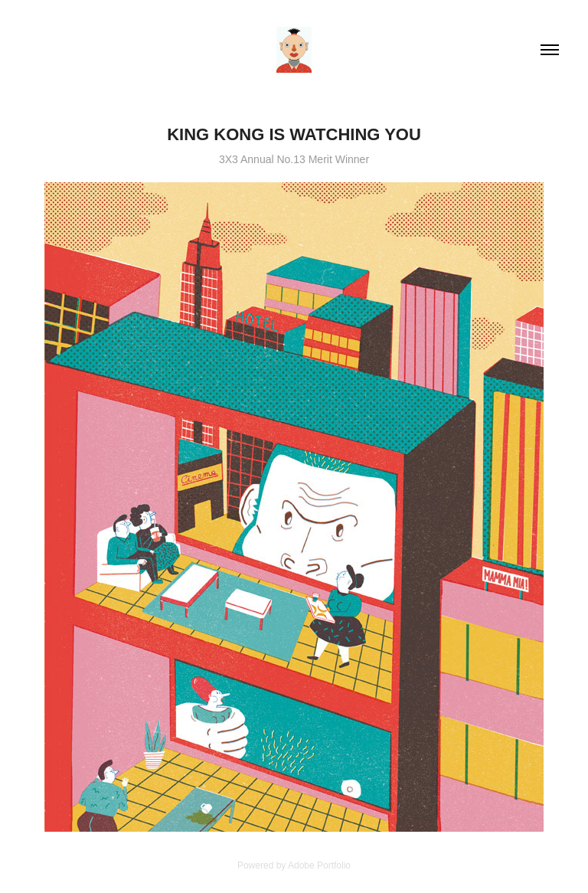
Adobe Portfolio (319, 865)
